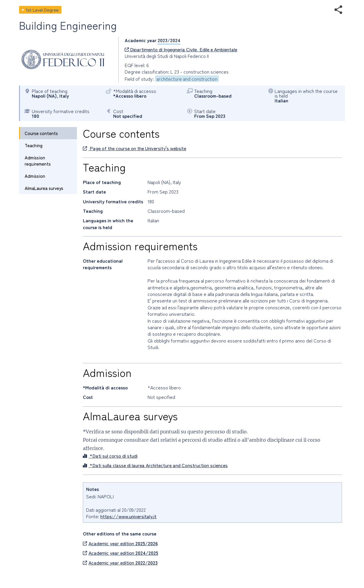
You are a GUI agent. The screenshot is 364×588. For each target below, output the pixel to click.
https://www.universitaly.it (128, 516)
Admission (35, 176)
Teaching (34, 145)
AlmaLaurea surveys (44, 188)
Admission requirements (38, 161)
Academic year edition (120, 543)
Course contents (41, 133)
